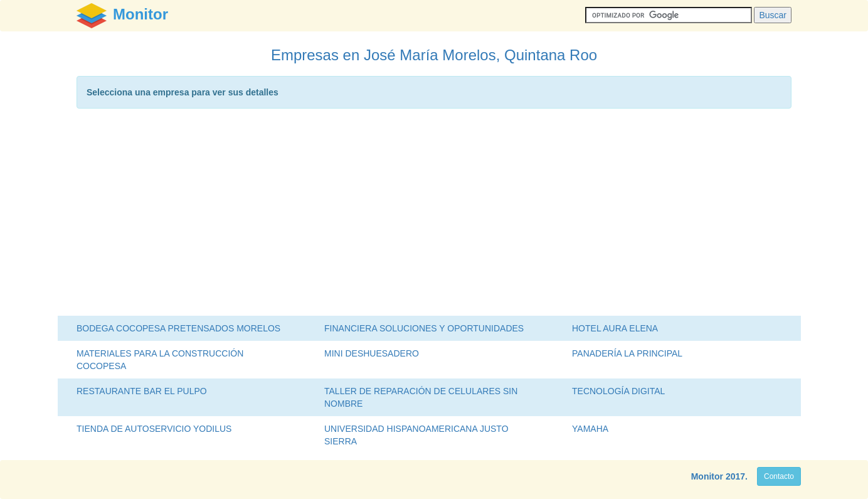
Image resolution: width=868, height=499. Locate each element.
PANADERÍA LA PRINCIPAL (627, 353)
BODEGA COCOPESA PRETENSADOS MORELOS (178, 328)
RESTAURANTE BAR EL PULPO (142, 391)
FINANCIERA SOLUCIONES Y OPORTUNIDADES (424, 328)
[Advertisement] (434, 215)
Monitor (707, 476)
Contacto (779, 476)
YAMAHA (590, 429)
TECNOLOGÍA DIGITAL (618, 391)
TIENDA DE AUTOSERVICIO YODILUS (154, 429)
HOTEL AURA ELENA (615, 328)
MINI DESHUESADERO (372, 353)
